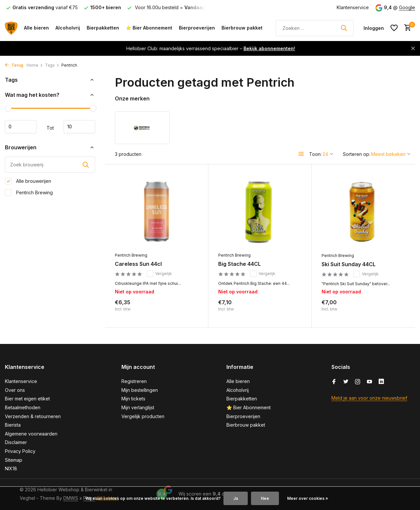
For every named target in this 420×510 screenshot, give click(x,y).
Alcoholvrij (68, 28)
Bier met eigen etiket (27, 399)
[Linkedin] (381, 382)
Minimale (21, 127)
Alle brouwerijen (28, 181)
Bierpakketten (103, 28)
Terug (14, 65)
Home (35, 65)
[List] (301, 154)
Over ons (15, 390)
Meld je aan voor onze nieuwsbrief (369, 398)
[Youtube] (369, 382)
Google (407, 7)
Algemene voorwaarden (31, 434)
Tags (52, 65)
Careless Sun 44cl (138, 264)
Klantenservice (353, 7)
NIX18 (11, 468)
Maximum (79, 127)
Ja (236, 498)
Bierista (13, 425)
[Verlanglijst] (394, 28)
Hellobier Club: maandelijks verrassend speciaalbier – (211, 48)
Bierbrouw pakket (242, 28)
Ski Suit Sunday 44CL (349, 264)
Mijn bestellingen (140, 390)
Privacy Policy (20, 451)
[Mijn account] (374, 28)
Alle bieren (36, 28)
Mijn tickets (133, 399)
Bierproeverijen (197, 28)
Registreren (134, 381)
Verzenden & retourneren (33, 416)
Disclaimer (16, 442)
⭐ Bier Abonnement (149, 28)
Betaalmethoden (23, 407)
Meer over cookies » (308, 498)
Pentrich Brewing (29, 193)
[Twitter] (346, 382)
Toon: (315, 154)
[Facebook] (334, 382)
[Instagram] (358, 382)
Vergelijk (159, 274)
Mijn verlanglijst (138, 407)
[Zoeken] (315, 28)
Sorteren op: (357, 154)
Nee (265, 498)
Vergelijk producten (143, 416)
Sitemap (14, 460)
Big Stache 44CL (240, 264)
